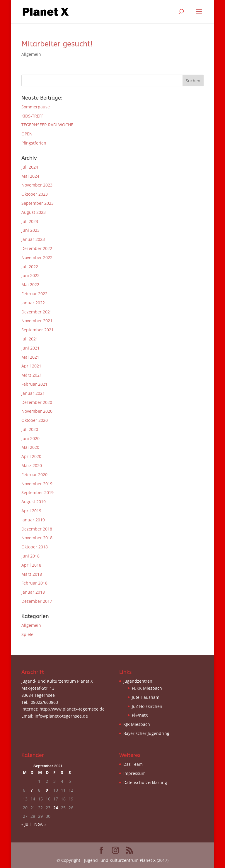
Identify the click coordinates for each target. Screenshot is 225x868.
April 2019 (31, 511)
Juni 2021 (30, 348)
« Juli (26, 824)
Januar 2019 (33, 520)
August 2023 (34, 212)
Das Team (133, 764)
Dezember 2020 (37, 402)
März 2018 (32, 574)
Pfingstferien (34, 143)
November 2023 (37, 185)
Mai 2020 (30, 447)
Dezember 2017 (37, 601)
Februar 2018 (34, 583)
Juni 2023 (30, 230)
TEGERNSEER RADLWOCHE (47, 125)
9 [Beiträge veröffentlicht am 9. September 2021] (47, 790)
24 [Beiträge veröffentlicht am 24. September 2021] (56, 808)
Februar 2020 (34, 475)
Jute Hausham (146, 697)
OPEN (27, 134)
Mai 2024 (30, 176)
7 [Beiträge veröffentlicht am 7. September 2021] (32, 790)
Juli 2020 (30, 429)
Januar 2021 (33, 393)
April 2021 (31, 366)
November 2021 (37, 321)
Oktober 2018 (35, 547)
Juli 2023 (30, 221)
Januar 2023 (33, 239)
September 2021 (37, 330)
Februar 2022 (34, 294)
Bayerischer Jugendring (146, 733)
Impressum (134, 773)
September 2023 (37, 203)
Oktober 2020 (35, 420)
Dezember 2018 (37, 529)
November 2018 (37, 538)
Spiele (27, 634)
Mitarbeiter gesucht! (57, 44)
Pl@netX (140, 715)
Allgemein (31, 54)
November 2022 (37, 257)
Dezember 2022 (37, 248)
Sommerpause (36, 107)
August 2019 (34, 502)
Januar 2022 (33, 303)
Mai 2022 (30, 284)
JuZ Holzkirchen (147, 706)
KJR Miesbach (137, 724)
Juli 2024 (30, 167)
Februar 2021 (34, 384)
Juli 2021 (30, 339)
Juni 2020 (30, 438)
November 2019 (37, 484)
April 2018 (31, 565)
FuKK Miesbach (147, 688)
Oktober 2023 (35, 194)
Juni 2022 (30, 275)
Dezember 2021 (37, 312)
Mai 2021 (30, 357)
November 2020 (37, 411)
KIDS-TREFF (32, 116)
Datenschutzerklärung (145, 782)
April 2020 (31, 456)
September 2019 (37, 492)
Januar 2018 (33, 592)
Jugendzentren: (138, 681)
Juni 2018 (30, 556)
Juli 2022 (30, 267)
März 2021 (32, 375)
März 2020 (32, 465)
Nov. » (40, 824)
